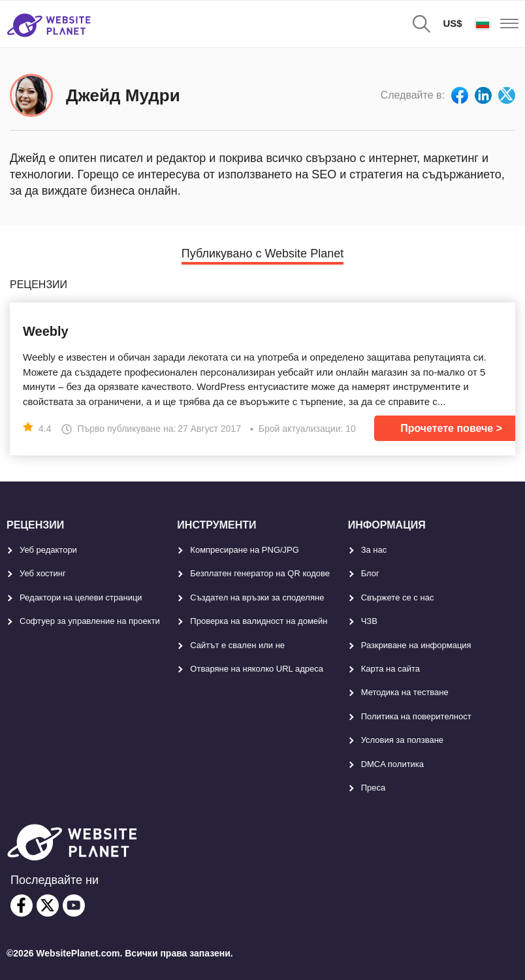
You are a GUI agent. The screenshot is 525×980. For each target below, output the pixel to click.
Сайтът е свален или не (237, 645)
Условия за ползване (402, 740)
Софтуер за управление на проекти (90, 621)
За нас (374, 550)
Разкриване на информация (416, 645)
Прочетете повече (447, 428)
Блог (370, 573)
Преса (374, 788)
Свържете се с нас (398, 597)
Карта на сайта (390, 669)
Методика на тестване (405, 692)
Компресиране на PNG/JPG (245, 550)
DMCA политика (392, 764)
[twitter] (48, 906)
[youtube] (74, 906)
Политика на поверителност (416, 716)
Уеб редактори (48, 550)
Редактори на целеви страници (81, 597)
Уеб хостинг (43, 573)
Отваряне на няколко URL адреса (257, 669)
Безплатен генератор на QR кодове (260, 573)
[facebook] (22, 906)
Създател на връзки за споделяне (257, 597)
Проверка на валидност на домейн (259, 621)
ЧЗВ (369, 621)
